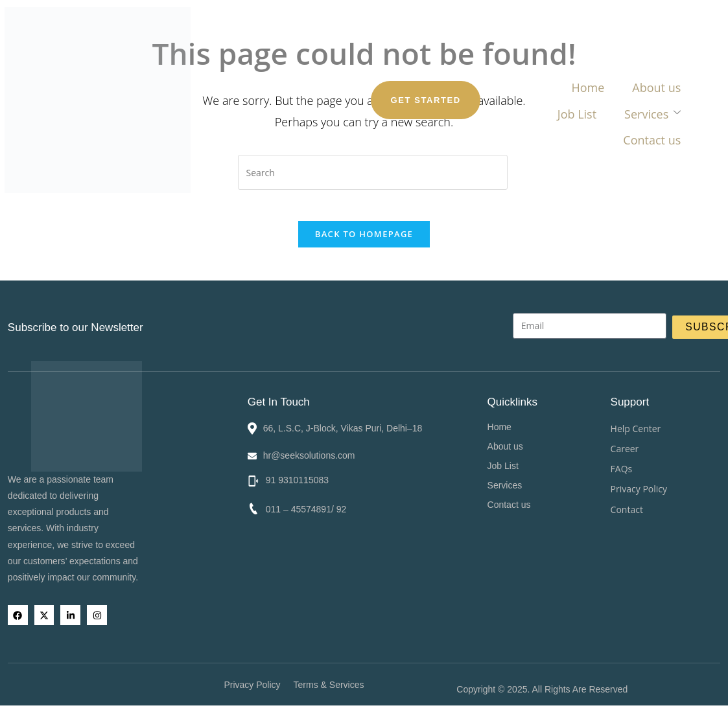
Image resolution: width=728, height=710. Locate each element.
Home (219, 57)
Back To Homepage (364, 242)
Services (429, 57)
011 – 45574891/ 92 (304, 507)
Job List (355, 57)
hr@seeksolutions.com (309, 452)
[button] (582, 482)
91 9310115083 (295, 477)
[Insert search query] (373, 172)
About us (286, 57)
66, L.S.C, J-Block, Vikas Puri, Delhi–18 (342, 425)
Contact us (512, 57)
